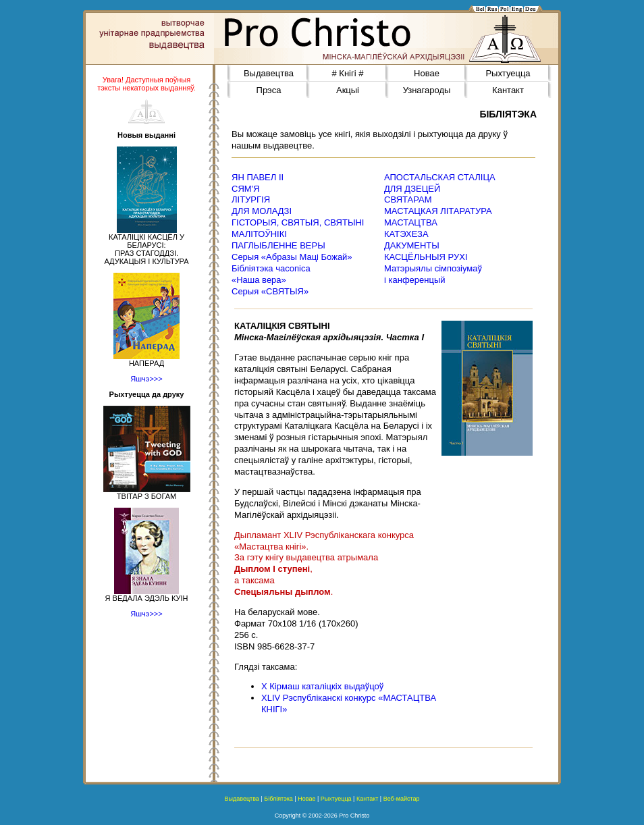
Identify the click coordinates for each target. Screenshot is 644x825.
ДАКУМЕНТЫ (412, 245)
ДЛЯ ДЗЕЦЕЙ (412, 189)
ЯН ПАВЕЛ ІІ (258, 177)
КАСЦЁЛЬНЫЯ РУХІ (426, 257)
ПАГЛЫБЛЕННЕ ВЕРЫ (278, 245)
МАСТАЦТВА (411, 222)
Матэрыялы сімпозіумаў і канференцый (433, 274)
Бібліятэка (278, 799)
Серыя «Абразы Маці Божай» (292, 257)
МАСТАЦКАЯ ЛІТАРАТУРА (438, 211)
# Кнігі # (348, 73)
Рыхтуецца (508, 73)
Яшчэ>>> (146, 379)
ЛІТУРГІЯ (251, 199)
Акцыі (348, 90)
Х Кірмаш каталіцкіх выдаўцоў (322, 686)
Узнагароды (427, 90)
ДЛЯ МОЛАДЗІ (262, 211)
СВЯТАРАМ (408, 199)
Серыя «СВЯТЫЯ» (270, 291)
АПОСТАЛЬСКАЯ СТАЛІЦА (440, 177)
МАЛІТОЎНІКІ (259, 234)
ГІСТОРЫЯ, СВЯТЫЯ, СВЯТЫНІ (298, 222)
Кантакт (508, 90)
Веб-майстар (402, 799)
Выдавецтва (269, 73)
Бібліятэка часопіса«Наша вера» (271, 274)
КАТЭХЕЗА (406, 234)
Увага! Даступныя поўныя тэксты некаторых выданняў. (146, 84)
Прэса (269, 90)
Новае (427, 73)
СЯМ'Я (245, 189)
